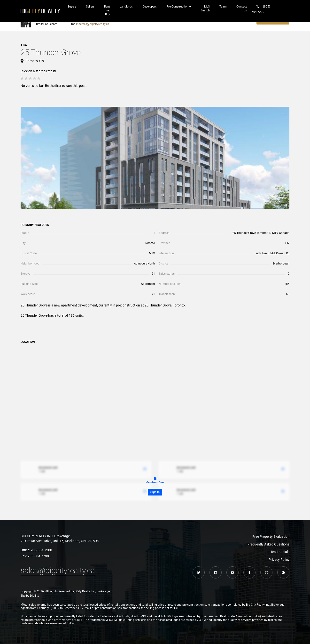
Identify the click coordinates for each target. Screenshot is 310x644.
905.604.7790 (38, 556)
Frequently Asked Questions (268, 544)
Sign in (155, 492)
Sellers (90, 7)
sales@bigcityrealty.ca (58, 570)
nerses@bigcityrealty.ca (94, 24)
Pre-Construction (177, 7)
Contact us (242, 8)
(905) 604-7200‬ (261, 9)
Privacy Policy (279, 560)
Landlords (126, 7)
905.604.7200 (41, 550)
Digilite (35, 596)
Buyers (72, 7)
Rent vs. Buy (107, 10)
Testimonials (280, 552)
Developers (150, 7)
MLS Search (205, 8)
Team (223, 7)
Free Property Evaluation (271, 537)
